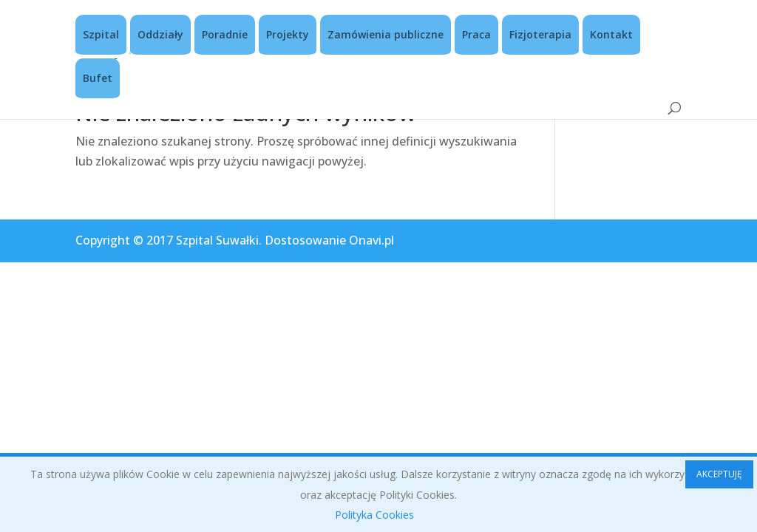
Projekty (288, 34)
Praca (476, 34)
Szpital (101, 34)
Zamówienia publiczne (386, 34)
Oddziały (160, 34)
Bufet (98, 78)
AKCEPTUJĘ (719, 474)
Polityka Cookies (374, 515)
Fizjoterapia (540, 34)
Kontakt (611, 34)
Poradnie (225, 34)
